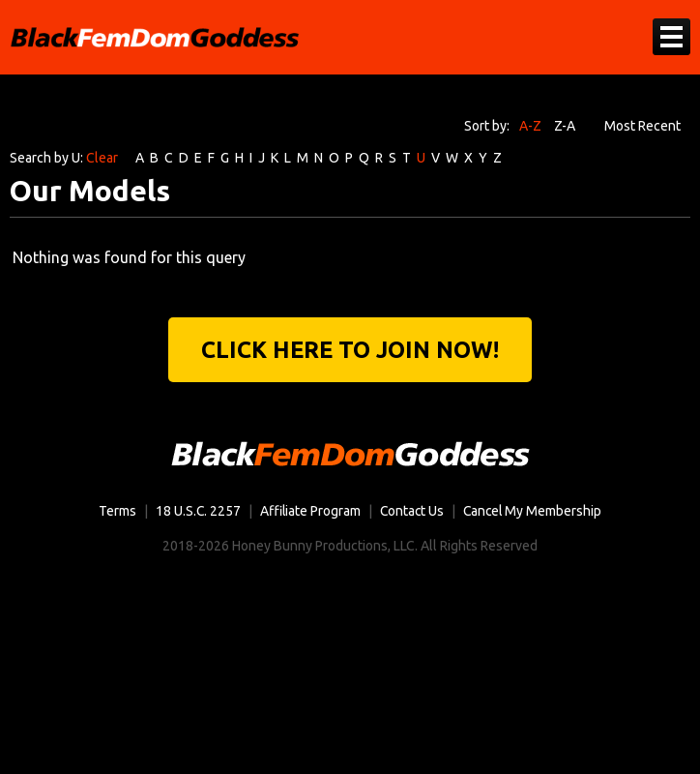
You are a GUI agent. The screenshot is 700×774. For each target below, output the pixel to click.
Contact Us (412, 512)
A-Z (530, 126)
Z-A (565, 126)
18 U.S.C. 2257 (196, 512)
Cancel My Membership (535, 512)
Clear (102, 158)
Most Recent (642, 126)
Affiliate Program (309, 512)
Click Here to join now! (350, 350)
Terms (115, 512)
